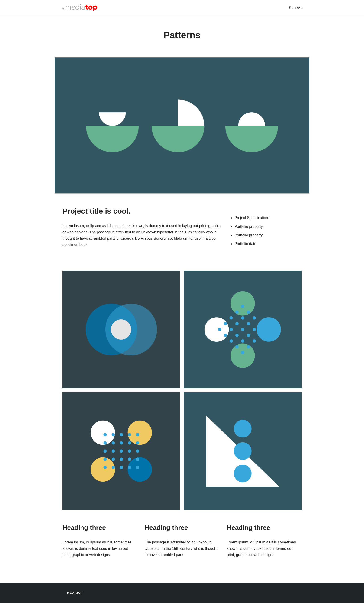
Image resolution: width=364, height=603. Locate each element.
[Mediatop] (80, 8)
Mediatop (75, 593)
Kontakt (295, 8)
